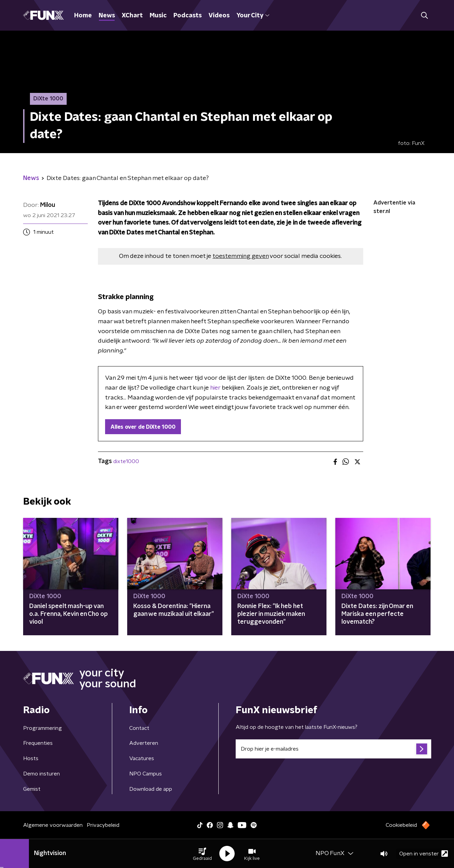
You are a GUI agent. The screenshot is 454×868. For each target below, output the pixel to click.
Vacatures (142, 758)
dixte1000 (126, 461)
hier (215, 388)
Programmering (43, 728)
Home (83, 16)
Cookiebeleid (401, 825)
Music (158, 16)
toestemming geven (241, 256)
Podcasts (188, 16)
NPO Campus (146, 774)
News (107, 16)
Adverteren (144, 743)
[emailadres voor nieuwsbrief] (333, 749)
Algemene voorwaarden (53, 825)
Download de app (151, 789)
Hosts (31, 758)
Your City (253, 16)
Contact (139, 728)
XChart (132, 16)
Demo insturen (41, 774)
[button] (202, 854)
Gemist (32, 789)
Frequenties (38, 743)
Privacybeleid (103, 825)
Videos (219, 16)
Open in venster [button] (424, 854)
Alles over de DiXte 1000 (143, 427)
